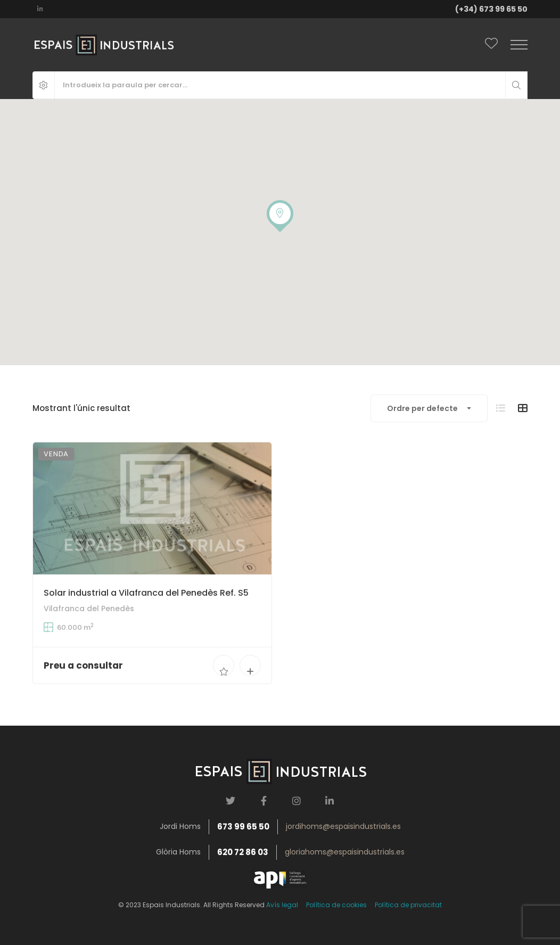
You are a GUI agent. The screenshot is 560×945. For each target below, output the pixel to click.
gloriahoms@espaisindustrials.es (345, 852)
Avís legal (282, 905)
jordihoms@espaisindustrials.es (343, 826)
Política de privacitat (408, 905)
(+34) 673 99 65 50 (491, 9)
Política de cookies (336, 905)
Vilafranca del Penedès (89, 628)
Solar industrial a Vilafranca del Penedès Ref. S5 (146, 612)
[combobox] (429, 408)
